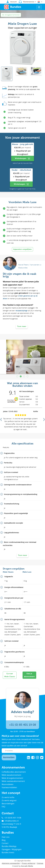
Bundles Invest (8, 852)
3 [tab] (24, 377)
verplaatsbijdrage (21, 311)
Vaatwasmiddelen (9, 787)
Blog (4, 840)
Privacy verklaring (28, 863)
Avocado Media (27, 866)
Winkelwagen (22, 159)
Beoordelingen (8, 804)
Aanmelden (9, 757)
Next (44, 419)
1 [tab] (17, 377)
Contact (5, 843)
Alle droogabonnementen (11, 15)
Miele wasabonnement (11, 775)
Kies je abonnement (29, 675)
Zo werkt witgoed (9, 800)
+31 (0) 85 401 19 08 (22, 725)
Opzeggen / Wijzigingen (12, 849)
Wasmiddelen (8, 784)
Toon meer (22, 326)
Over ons (6, 837)
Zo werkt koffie (8, 797)
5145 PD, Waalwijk (9, 827)
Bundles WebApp (9, 846)
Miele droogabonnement (12, 778)
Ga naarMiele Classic (10, 675)
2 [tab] (21, 377)
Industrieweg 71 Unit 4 (11, 824)
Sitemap (40, 863)
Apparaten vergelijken (22, 249)
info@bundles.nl (10, 821)
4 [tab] (28, 377)
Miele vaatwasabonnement (13, 781)
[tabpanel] (22, 357)
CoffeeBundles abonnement (14, 772)
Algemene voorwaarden (11, 863)
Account (12, 2)
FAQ (3, 807)
